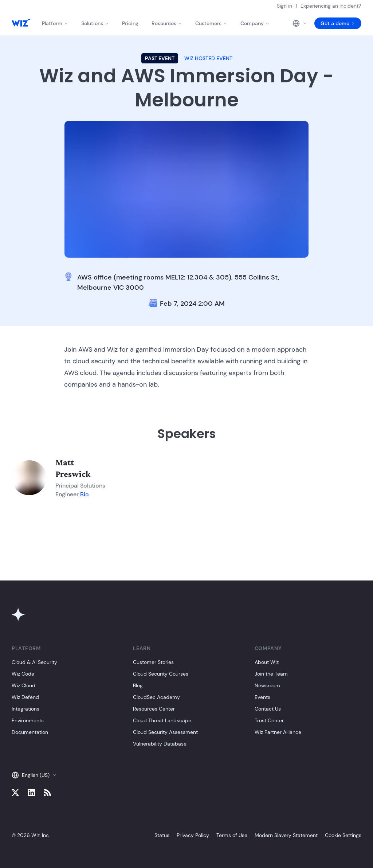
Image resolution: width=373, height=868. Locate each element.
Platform (55, 23)
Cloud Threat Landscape (162, 720)
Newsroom (267, 685)
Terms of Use (232, 835)
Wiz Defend (25, 697)
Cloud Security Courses (161, 674)
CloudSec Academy (156, 697)
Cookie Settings (343, 835)
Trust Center (269, 720)
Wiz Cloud (23, 685)
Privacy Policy (193, 835)
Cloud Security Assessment (165, 732)
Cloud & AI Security (34, 662)
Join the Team (271, 674)
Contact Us (268, 709)
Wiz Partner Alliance (278, 732)
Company (255, 23)
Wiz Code (23, 674)
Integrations (25, 709)
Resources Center (154, 709)
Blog (138, 685)
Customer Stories (153, 662)
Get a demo (338, 23)
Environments (28, 720)
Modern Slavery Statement (286, 835)
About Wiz (267, 662)
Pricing (130, 23)
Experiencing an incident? (331, 6)
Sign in (284, 6)
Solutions (95, 23)
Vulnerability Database (160, 744)
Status (162, 835)
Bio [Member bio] (85, 494)
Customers (211, 23)
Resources (167, 23)
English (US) (34, 775)
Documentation (30, 732)
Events (262, 697)
